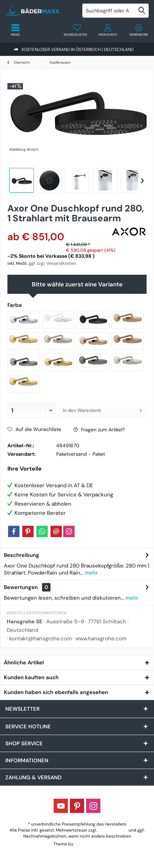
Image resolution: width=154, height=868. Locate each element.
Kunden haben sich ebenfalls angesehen (56, 692)
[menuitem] (139, 30)
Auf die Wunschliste (34, 429)
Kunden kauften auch (31, 677)
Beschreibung (22, 555)
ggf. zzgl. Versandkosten (52, 263)
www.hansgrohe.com (101, 639)
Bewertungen (21, 587)
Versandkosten (113, 830)
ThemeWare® (88, 844)
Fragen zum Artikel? (99, 430)
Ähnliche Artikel (24, 663)
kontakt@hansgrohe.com (40, 639)
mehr (91, 573)
